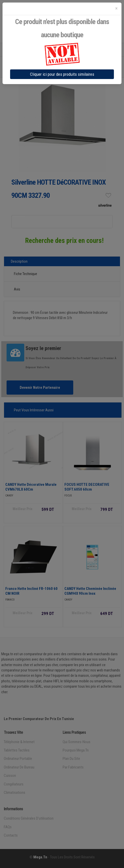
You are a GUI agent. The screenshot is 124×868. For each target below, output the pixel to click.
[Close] (116, 8)
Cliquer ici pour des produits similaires (62, 74)
